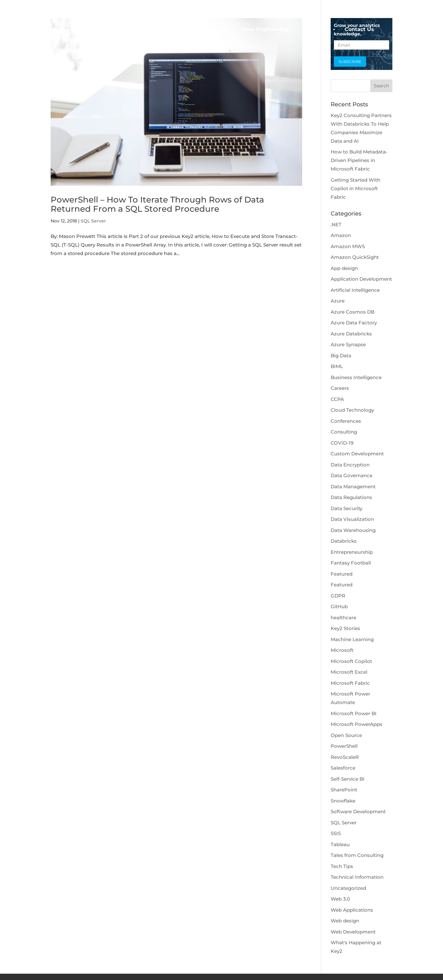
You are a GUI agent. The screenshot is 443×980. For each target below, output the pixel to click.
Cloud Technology (352, 410)
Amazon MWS (348, 246)
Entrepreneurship (352, 552)
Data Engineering (269, 29)
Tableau (340, 844)
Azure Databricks (351, 334)
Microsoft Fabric (350, 683)
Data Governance (352, 475)
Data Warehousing (353, 530)
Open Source (346, 735)
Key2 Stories (345, 628)
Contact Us (359, 29)
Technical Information (357, 877)
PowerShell (344, 746)
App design (344, 268)
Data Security (346, 508)
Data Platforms (210, 29)
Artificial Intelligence (355, 290)
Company (320, 29)
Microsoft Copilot (351, 661)
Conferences (346, 421)
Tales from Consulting (357, 855)
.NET (336, 225)
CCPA (337, 399)
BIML (337, 366)
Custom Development (357, 454)
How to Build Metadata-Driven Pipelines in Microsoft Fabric (359, 160)
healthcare (343, 618)
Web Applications (352, 910)
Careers (340, 388)
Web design (345, 921)
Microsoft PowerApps (356, 724)
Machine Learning (352, 639)
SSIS (336, 833)
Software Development (358, 811)
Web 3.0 (340, 899)
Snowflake (343, 801)
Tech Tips (342, 866)
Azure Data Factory (354, 323)
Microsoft (342, 650)
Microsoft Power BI (354, 713)
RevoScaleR (345, 757)
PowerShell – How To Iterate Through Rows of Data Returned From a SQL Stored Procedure (157, 204)
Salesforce (343, 768)
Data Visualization (352, 519)
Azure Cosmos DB (353, 312)
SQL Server (93, 221)
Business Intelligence (356, 377)
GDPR (338, 596)
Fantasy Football (351, 563)
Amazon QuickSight (355, 257)
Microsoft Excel (349, 672)
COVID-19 (342, 443)
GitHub (339, 606)
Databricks (344, 541)
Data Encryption (350, 465)
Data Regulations (351, 497)
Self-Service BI (348, 779)
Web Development (353, 932)
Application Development (361, 279)
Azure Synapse (348, 344)
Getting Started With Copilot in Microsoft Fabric (356, 188)
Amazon (341, 235)
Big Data (341, 356)
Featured (342, 574)
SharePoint (344, 790)
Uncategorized (348, 888)
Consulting (344, 432)
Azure (338, 301)
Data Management (353, 487)
